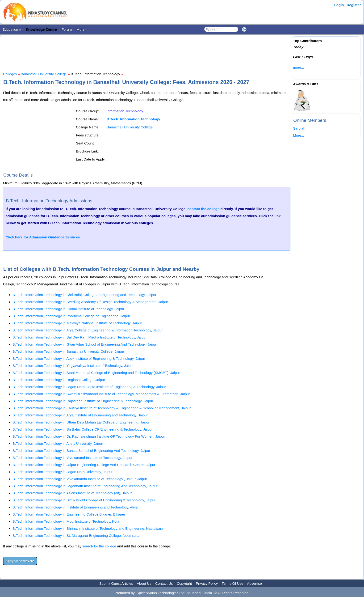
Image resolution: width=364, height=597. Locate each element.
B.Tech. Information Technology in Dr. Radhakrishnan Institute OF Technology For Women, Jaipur (89, 436)
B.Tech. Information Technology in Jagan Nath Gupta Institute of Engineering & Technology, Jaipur (89, 387)
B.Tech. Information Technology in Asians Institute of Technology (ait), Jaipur (72, 493)
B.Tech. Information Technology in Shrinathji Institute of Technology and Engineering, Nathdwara (88, 528)
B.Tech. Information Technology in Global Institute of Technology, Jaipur (68, 309)
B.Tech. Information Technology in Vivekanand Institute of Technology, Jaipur (72, 458)
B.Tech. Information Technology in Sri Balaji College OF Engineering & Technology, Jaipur (83, 429)
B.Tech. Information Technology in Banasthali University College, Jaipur (68, 351)
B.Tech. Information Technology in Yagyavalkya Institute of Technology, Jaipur (73, 366)
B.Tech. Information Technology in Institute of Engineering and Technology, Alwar (76, 507)
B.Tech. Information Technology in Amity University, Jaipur (58, 443)
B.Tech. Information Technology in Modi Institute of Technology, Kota (66, 521)
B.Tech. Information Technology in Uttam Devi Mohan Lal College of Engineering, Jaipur (81, 422)
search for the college (99, 546)
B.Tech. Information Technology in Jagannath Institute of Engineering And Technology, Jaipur (85, 486)
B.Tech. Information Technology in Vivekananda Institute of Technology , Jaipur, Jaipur (80, 479)
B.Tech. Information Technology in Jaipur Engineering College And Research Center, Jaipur (84, 465)
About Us (144, 583)
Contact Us (164, 583)
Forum (67, 29)
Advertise (254, 583)
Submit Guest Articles (116, 583)
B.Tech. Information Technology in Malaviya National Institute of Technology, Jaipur (77, 323)
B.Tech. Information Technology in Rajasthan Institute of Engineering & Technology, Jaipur (83, 401)
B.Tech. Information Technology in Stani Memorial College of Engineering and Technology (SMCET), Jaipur (96, 373)
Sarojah (299, 128)
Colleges (10, 74)
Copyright (184, 583)
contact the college (203, 209)
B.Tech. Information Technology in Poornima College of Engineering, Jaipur (71, 316)
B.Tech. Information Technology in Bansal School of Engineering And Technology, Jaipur (81, 451)
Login (339, 5)
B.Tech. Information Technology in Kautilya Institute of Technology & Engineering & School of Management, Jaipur (102, 408)
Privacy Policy (207, 583)
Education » (12, 29)
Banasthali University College (44, 74)
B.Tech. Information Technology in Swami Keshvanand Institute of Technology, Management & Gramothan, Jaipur (101, 394)
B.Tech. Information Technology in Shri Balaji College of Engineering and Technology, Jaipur (84, 295)
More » (82, 29)
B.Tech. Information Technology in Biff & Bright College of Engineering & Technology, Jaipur (84, 500)
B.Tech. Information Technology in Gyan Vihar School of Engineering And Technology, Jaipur (85, 344)
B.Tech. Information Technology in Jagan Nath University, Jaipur (63, 472)
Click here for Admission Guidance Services (43, 237)
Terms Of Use (233, 583)
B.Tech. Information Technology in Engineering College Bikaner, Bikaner (69, 514)
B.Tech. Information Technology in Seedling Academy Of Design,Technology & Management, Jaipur (90, 302)
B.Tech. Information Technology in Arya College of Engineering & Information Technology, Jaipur (88, 330)
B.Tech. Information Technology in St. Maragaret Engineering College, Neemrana (76, 536)
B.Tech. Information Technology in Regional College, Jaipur (59, 380)
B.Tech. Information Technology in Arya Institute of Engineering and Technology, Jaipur (80, 415)
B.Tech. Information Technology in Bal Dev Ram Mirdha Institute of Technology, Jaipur (80, 337)
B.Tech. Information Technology (133, 119)
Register (354, 5)
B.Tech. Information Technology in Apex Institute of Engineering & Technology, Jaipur (79, 358)
